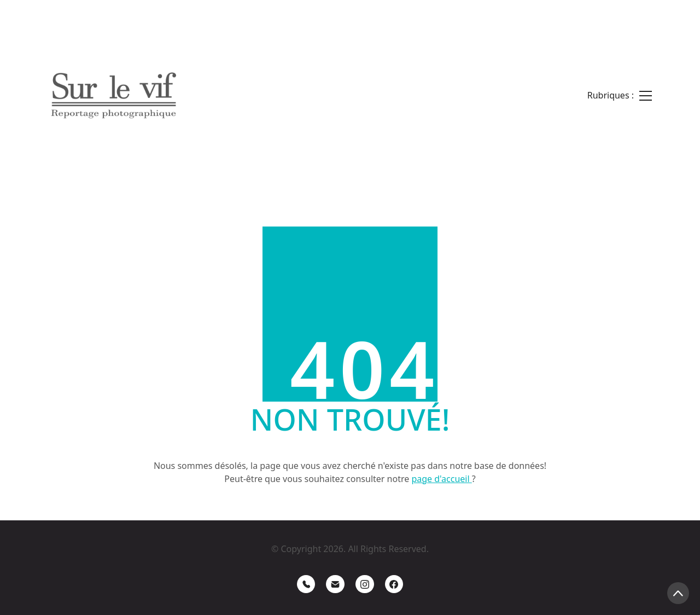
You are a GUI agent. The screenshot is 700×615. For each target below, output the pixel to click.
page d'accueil (441, 479)
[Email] (335, 584)
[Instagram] (365, 584)
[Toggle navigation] (620, 95)
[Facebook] (394, 584)
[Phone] (306, 584)
